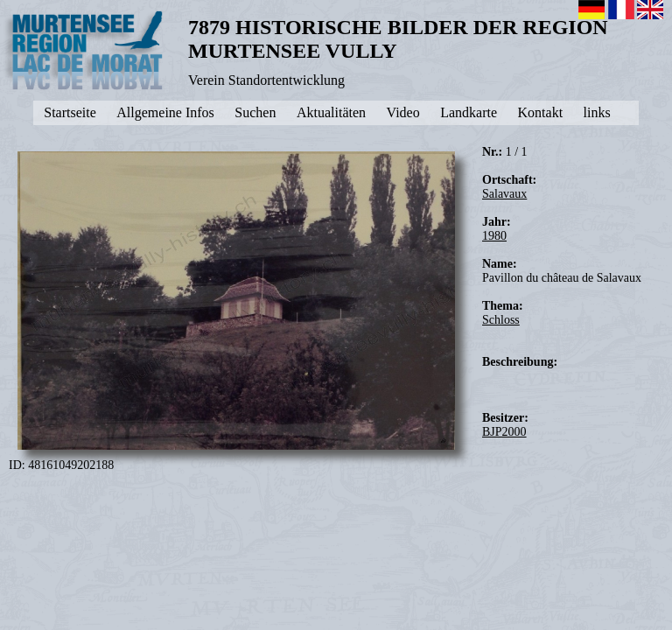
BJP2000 (504, 432)
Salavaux (504, 194)
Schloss (501, 320)
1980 (494, 236)
